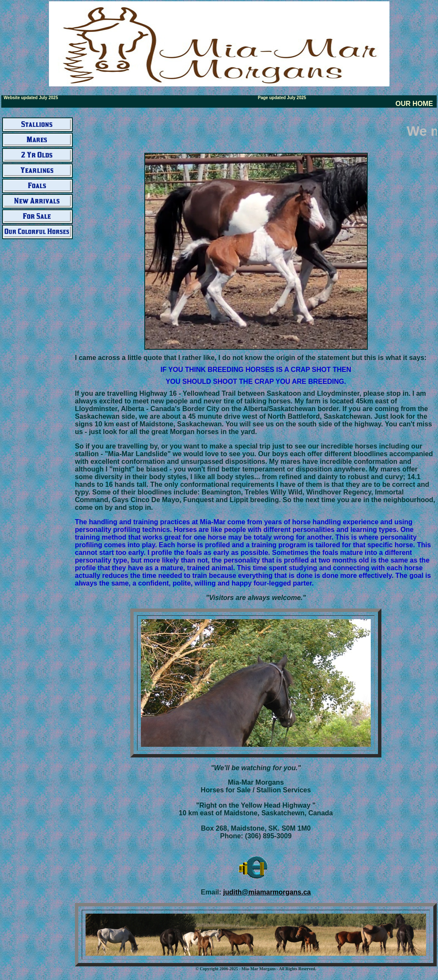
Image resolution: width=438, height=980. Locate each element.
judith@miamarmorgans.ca (267, 892)
